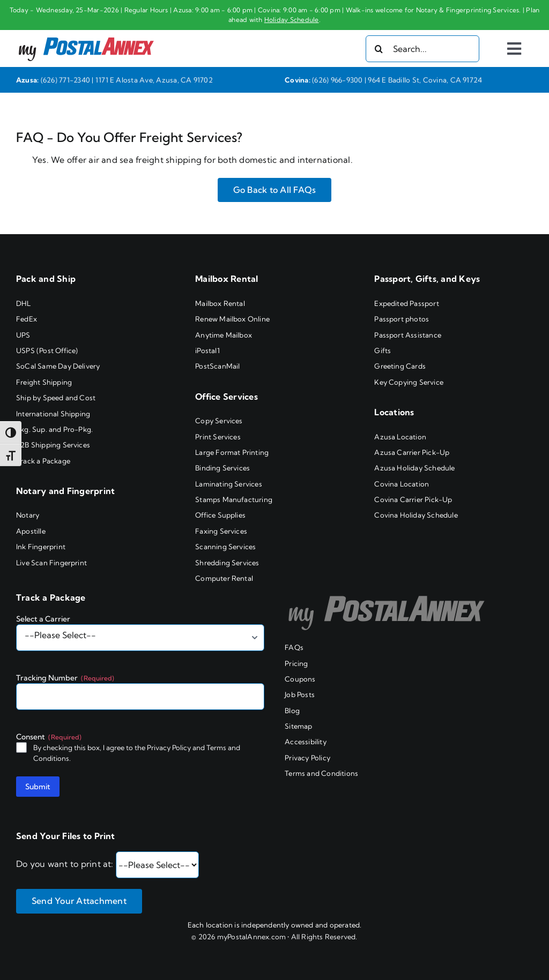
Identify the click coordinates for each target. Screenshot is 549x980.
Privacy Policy (169, 747)
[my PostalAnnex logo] (86, 34)
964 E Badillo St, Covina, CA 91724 (425, 80)
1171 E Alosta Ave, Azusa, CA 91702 (154, 80)
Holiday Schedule (292, 20)
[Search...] (422, 49)
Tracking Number (65, 678)
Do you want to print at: (65, 864)
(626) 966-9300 (337, 80)
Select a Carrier (43, 619)
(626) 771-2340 (65, 80)
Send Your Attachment (79, 901)
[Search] (379, 49)
